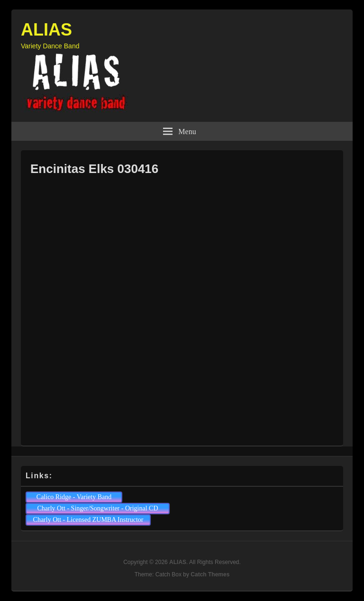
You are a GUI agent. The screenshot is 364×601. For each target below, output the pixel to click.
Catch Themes (210, 574)
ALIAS (46, 30)
